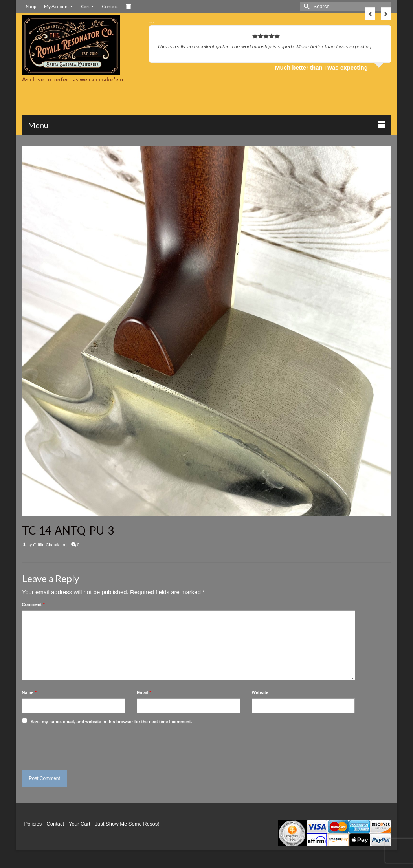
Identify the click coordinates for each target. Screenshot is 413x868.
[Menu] (207, 125)
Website (260, 692)
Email (144, 692)
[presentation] (76, 745)
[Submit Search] (306, 6)
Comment (33, 604)
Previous (370, 14)
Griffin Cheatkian (49, 545)
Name (29, 692)
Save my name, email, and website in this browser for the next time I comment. (111, 722)
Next (386, 14)
